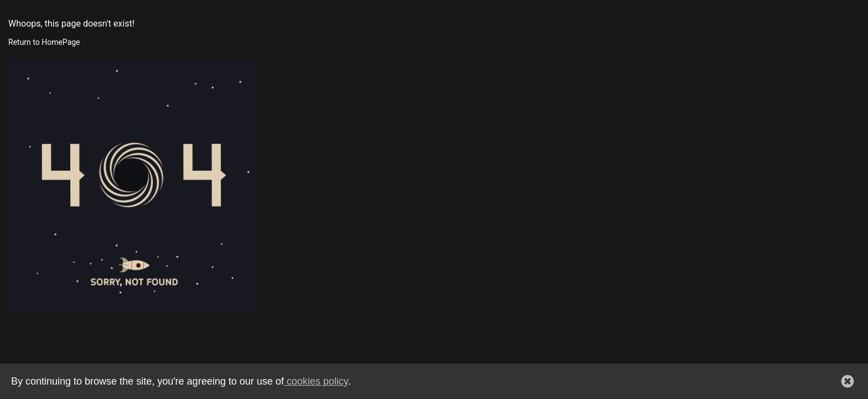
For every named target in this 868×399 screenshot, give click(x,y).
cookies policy (316, 381)
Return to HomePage (44, 42)
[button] (848, 381)
